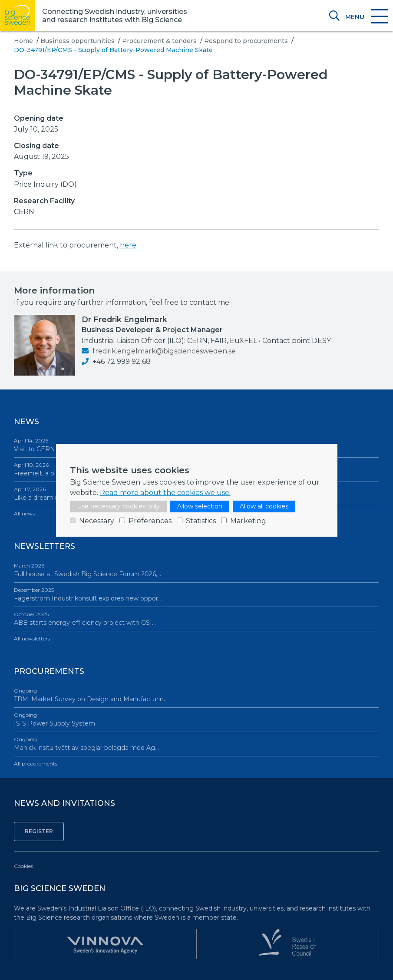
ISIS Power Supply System (196, 719)
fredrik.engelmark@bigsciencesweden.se (159, 351)
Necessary (97, 521)
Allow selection (200, 506)
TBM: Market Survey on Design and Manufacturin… (196, 695)
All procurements (36, 764)
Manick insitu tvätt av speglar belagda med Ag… (196, 744)
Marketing (248, 521)
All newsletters (32, 638)
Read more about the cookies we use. (165, 493)
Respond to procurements (246, 41)
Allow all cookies (264, 506)
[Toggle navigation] (366, 17)
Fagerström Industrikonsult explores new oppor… (196, 594)
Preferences (150, 521)
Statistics (201, 521)
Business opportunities (78, 41)
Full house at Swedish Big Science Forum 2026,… (196, 570)
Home (23, 41)
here (128, 245)
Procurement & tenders (159, 41)
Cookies (23, 866)
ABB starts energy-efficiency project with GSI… (196, 619)
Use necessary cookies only (118, 506)
